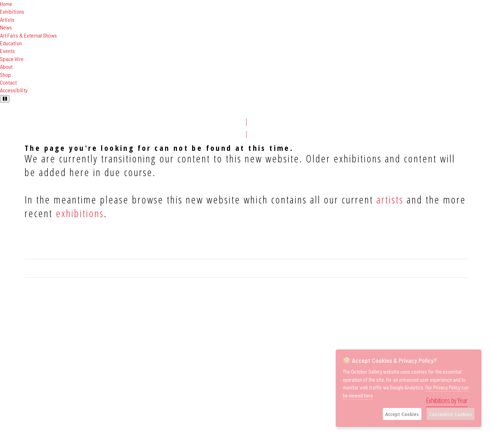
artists (390, 199)
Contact (8, 82)
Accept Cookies (402, 414)
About (6, 66)
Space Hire (12, 59)
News (6, 27)
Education (11, 43)
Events (7, 51)
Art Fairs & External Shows (28, 35)
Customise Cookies (451, 414)
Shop (5, 75)
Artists (7, 19)
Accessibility (14, 90)
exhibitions (80, 213)
